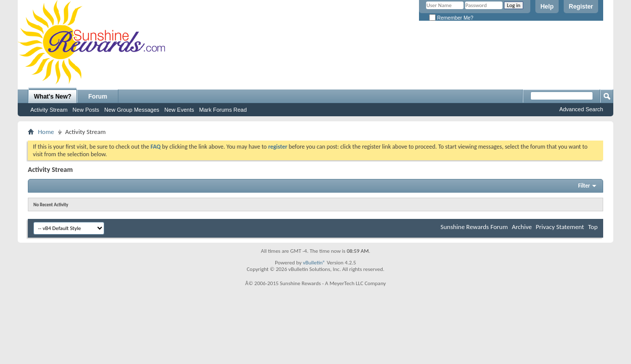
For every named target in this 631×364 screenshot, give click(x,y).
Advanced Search (581, 109)
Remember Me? (451, 18)
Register (581, 7)
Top (593, 227)
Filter (584, 186)
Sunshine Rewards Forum (474, 227)
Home (46, 132)
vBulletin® (314, 263)
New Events (179, 110)
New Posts (86, 110)
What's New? (53, 97)
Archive (521, 227)
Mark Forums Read (223, 110)
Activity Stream (49, 110)
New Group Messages (132, 110)
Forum (98, 97)
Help (547, 7)
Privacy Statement (560, 227)
